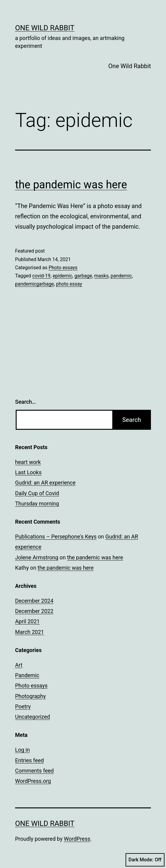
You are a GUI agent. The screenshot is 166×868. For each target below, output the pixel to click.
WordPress (77, 839)
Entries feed (29, 760)
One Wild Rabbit (45, 28)
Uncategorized (33, 717)
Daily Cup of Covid (37, 493)
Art (19, 665)
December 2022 (34, 611)
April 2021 (27, 621)
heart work (28, 462)
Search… (26, 402)
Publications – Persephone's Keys (56, 537)
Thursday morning (37, 504)
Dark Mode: (145, 860)
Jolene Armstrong (37, 557)
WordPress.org (33, 781)
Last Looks (28, 472)
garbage (83, 276)
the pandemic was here (71, 185)
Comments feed (34, 771)
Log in (22, 750)
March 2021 (30, 632)
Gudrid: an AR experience (45, 483)
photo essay (69, 284)
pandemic (121, 276)
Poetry (23, 706)
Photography (30, 696)
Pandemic (27, 675)
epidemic (62, 276)
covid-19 (41, 276)
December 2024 (34, 601)
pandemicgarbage (35, 284)
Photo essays (63, 268)
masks (101, 276)
